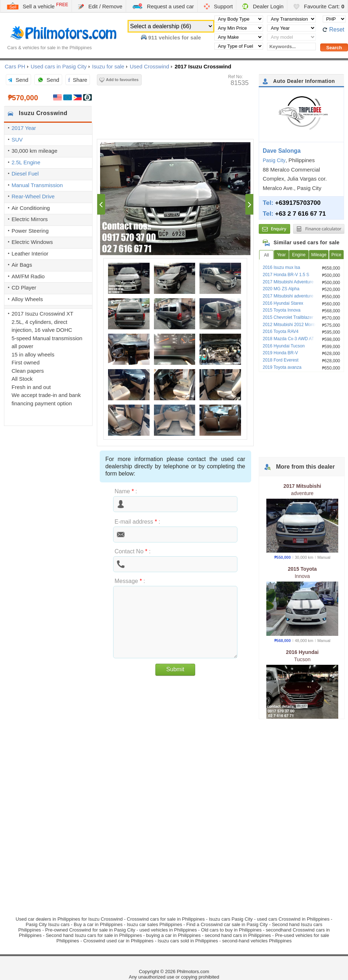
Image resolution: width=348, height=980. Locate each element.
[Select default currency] (334, 19)
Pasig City (274, 160)
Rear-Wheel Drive (33, 196)
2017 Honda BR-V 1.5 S (286, 275)
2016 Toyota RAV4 (281, 331)
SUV (17, 140)
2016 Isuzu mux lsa (281, 267)
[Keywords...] (291, 47)
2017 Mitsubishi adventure (288, 296)
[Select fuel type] (239, 46)
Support (218, 6)
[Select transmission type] (291, 19)
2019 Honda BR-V (280, 353)
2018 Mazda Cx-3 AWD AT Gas (293, 339)
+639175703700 (298, 203)
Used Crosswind (149, 66)
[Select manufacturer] (239, 37)
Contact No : (133, 551)
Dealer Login (263, 6)
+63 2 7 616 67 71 (300, 214)
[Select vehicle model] (291, 37)
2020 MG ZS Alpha (281, 289)
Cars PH (15, 66)
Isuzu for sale (108, 66)
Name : (126, 491)
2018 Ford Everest (281, 360)
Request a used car (163, 6)
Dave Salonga (282, 151)
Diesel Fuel (25, 174)
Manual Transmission (37, 185)
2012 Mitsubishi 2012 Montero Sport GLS (302, 325)
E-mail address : (137, 522)
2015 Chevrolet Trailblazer (288, 317)
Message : (130, 581)
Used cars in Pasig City (59, 66)
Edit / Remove (100, 6)
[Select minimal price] (239, 28)
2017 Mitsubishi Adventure (288, 282)
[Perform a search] (334, 47)
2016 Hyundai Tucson (284, 346)
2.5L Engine (26, 162)
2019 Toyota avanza (282, 367)
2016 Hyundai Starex (283, 303)
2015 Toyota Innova (282, 310)
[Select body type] (239, 19)
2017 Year (24, 128)
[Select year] (291, 28)
